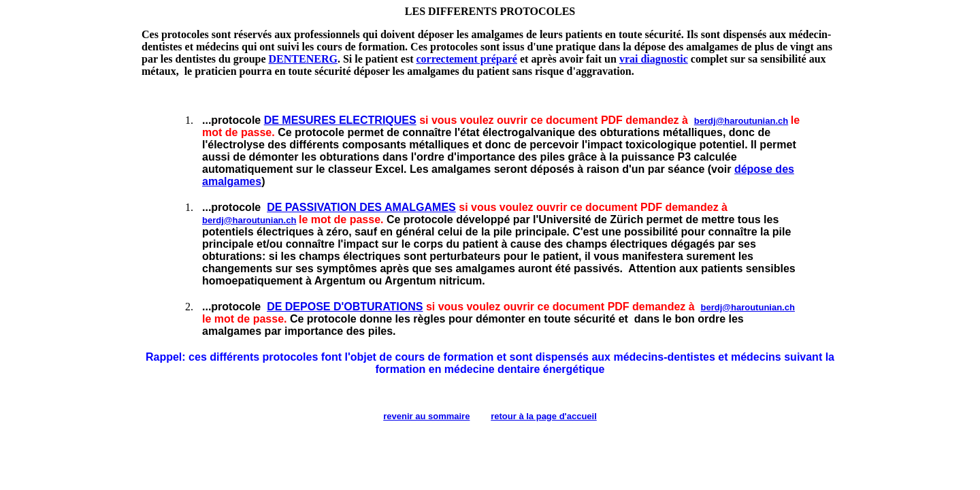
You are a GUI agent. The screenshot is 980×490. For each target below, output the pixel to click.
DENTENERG (303, 59)
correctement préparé (467, 59)
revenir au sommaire (426, 416)
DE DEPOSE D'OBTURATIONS (345, 307)
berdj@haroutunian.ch (741, 121)
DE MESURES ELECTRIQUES (340, 120)
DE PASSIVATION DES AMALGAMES (361, 207)
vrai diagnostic (654, 59)
